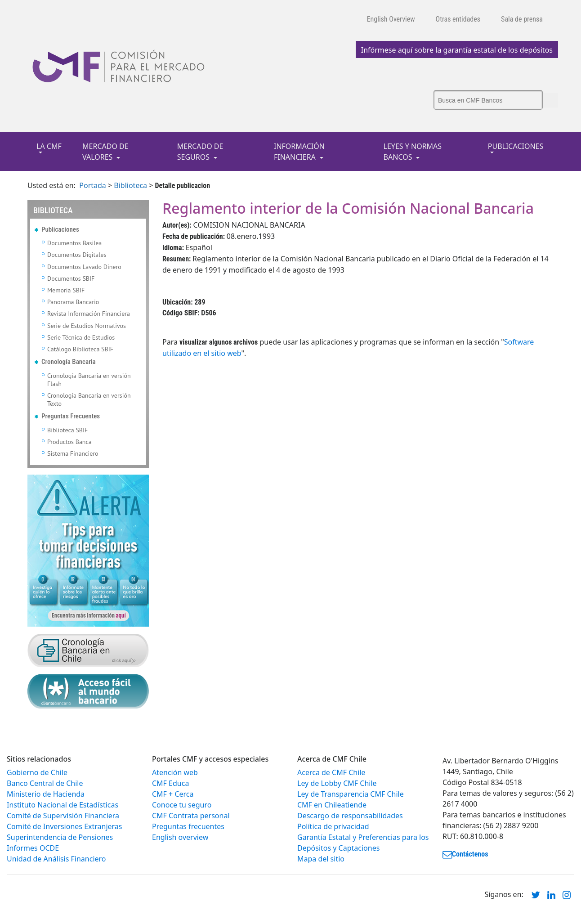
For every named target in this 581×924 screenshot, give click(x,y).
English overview (180, 837)
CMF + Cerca (173, 794)
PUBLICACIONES (516, 146)
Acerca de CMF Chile (331, 772)
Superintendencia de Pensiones (60, 837)
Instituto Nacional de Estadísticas (63, 805)
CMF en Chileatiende (332, 805)
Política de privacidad (333, 826)
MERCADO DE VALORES (105, 152)
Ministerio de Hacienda (46, 794)
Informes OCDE (33, 848)
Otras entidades (458, 19)
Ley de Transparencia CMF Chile (351, 794)
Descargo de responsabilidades (350, 816)
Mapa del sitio (321, 859)
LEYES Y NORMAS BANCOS (413, 152)
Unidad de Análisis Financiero (56, 859)
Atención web (175, 772)
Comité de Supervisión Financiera (63, 816)
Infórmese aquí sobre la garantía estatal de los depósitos (457, 50)
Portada (93, 185)
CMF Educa (170, 783)
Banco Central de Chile (45, 783)
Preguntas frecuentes (188, 826)
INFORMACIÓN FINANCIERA (299, 152)
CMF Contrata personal (191, 816)
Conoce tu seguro (182, 805)
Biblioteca (130, 185)
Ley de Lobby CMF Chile (337, 783)
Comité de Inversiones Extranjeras (65, 826)
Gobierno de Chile (37, 772)
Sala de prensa (522, 19)
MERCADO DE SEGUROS (200, 152)
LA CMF (49, 146)
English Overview (391, 19)
